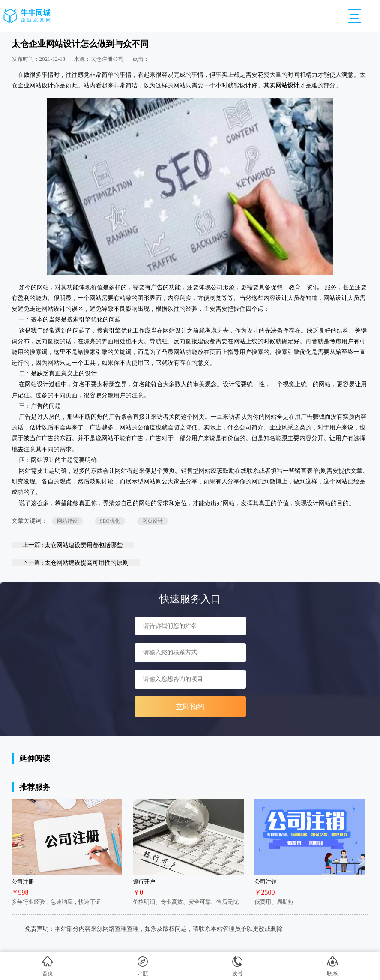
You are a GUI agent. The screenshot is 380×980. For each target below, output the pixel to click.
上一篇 (73, 545)
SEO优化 (110, 521)
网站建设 (67, 521)
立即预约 (190, 707)
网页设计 (153, 521)
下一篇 (76, 562)
